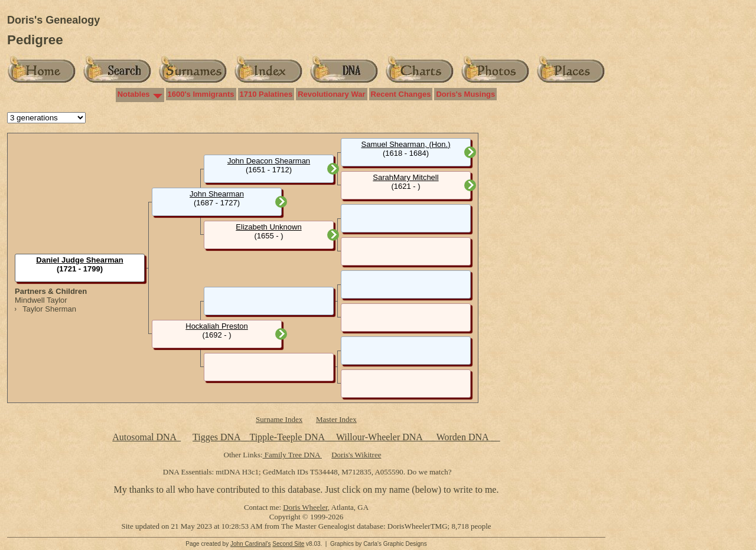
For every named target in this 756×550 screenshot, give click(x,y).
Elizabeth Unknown (268, 227)
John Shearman (217, 194)
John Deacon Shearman (269, 161)
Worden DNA (464, 437)
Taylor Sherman (49, 309)
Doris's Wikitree (356, 455)
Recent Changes (401, 94)
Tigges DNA (216, 437)
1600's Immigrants (201, 94)
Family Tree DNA (292, 455)
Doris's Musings (465, 94)
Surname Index (279, 419)
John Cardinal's (251, 544)
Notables (134, 94)
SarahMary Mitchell (405, 177)
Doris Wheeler (305, 507)
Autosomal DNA (146, 437)
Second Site (288, 544)
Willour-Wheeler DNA (380, 437)
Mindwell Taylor (41, 300)
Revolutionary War (331, 94)
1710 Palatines (266, 94)
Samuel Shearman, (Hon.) (405, 144)
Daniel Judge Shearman (79, 260)
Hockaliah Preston (217, 326)
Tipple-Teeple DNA (287, 437)
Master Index (336, 419)
